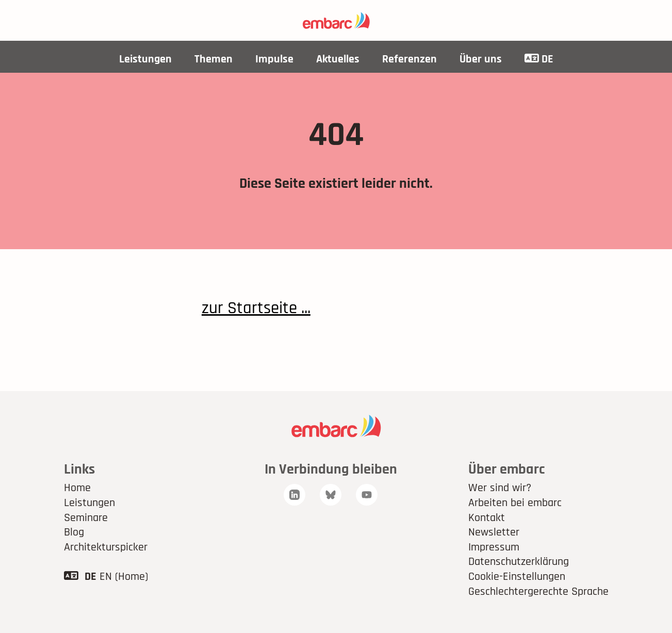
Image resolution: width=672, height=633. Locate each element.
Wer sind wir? (500, 488)
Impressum (494, 547)
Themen (214, 59)
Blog (74, 532)
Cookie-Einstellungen (517, 577)
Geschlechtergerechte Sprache (538, 592)
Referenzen (409, 59)
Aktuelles (338, 59)
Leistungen (145, 59)
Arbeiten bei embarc (515, 503)
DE (539, 59)
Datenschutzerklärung (519, 562)
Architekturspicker (106, 547)
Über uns (481, 59)
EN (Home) (124, 577)
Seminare (86, 518)
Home (77, 488)
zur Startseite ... (256, 308)
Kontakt (487, 518)
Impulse (274, 59)
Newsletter (494, 532)
